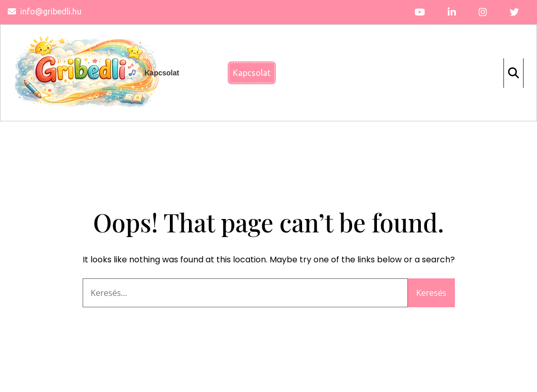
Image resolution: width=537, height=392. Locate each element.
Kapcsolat (162, 73)
